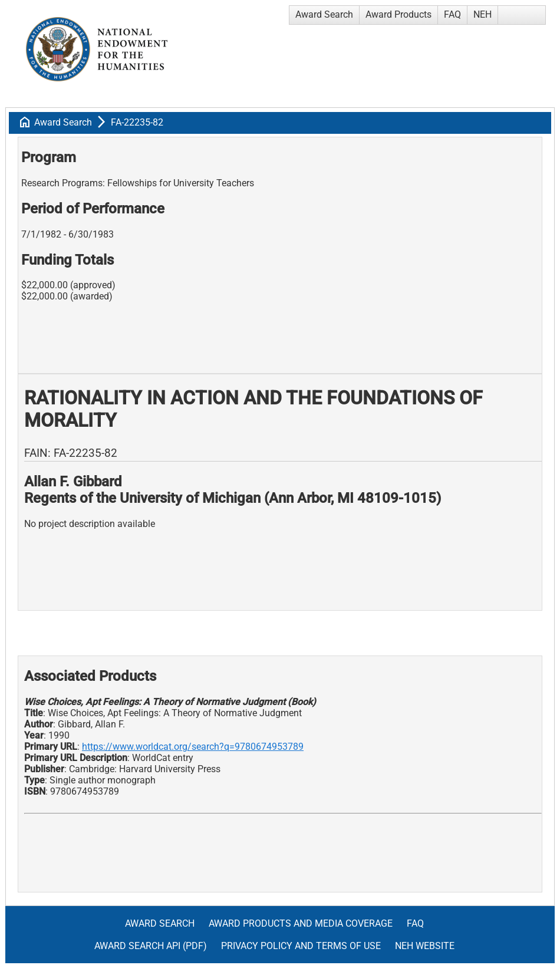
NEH (482, 14)
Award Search (324, 14)
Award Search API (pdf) (151, 946)
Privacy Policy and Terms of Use (301, 946)
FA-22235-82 (137, 122)
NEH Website (425, 946)
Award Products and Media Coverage (301, 923)
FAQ (452, 14)
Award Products (398, 14)
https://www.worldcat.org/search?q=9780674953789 (193, 747)
